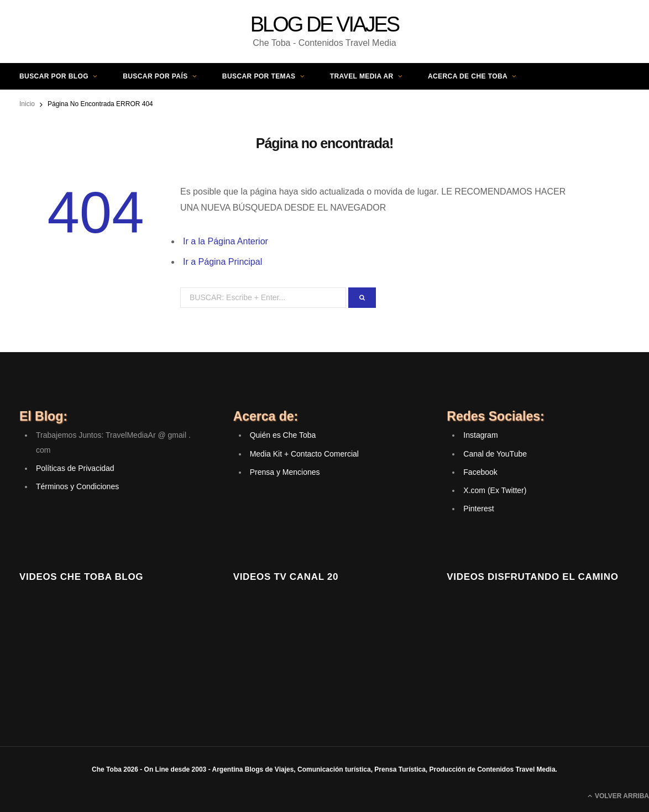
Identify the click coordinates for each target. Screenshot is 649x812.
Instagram (480, 435)
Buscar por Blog (54, 76)
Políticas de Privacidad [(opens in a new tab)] (75, 468)
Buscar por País (155, 76)
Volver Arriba (618, 796)
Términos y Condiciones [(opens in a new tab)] (77, 486)
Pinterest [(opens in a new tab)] (478, 509)
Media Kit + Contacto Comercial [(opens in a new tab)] (304, 454)
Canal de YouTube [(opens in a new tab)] (495, 454)
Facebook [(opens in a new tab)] (480, 472)
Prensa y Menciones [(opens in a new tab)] (285, 472)
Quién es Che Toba (283, 435)
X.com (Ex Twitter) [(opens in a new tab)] (495, 490)
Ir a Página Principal (223, 262)
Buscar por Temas (259, 76)
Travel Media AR (362, 76)
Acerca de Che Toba (468, 76)
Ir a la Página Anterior (226, 241)
